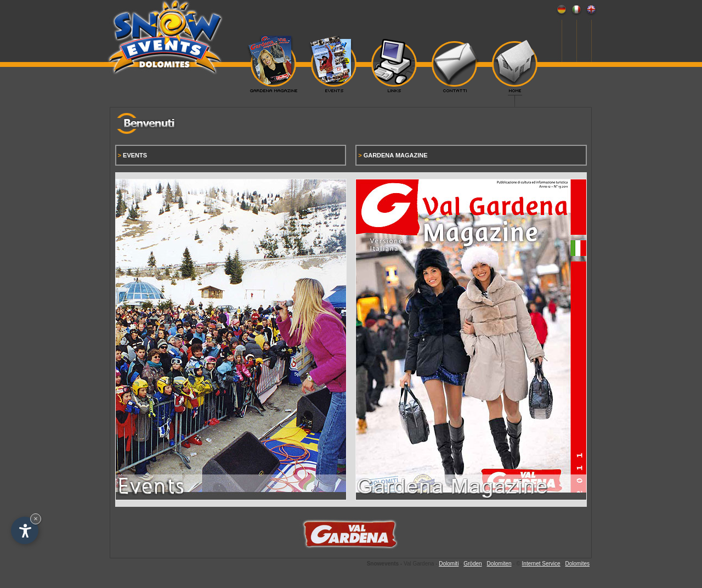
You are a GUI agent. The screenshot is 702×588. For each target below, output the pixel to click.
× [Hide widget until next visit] (36, 519)
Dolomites (578, 564)
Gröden (472, 564)
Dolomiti (449, 564)
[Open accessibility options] (25, 530)
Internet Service (541, 564)
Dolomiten (499, 564)
